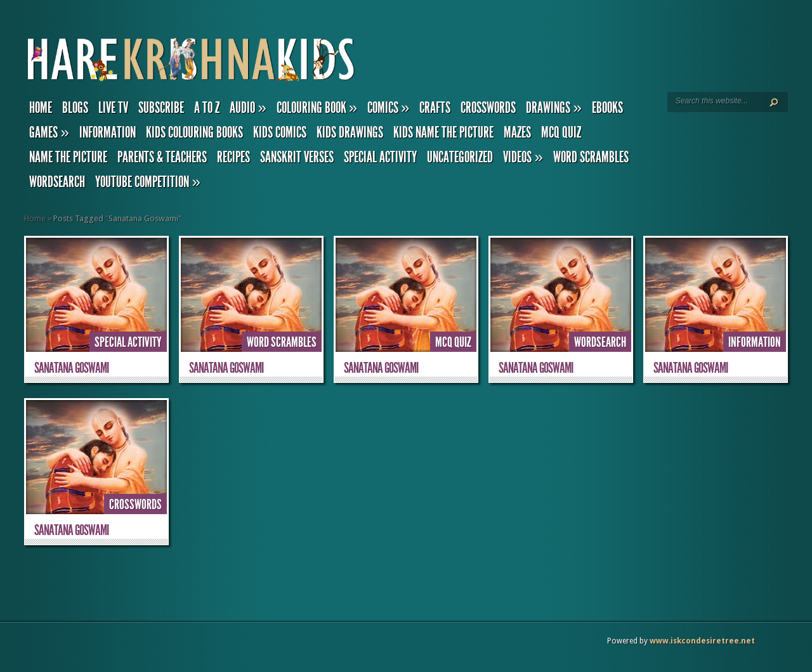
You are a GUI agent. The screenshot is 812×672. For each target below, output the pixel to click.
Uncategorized (460, 157)
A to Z (207, 108)
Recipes (233, 157)
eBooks (607, 108)
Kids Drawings (350, 132)
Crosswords (488, 108)
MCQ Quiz (561, 132)
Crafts (435, 108)
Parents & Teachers (162, 157)
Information (108, 132)
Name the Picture (68, 157)
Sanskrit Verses (297, 157)
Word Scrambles (591, 157)
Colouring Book (317, 108)
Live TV (113, 108)
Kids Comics (280, 132)
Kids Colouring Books (194, 132)
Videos (523, 157)
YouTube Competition (147, 182)
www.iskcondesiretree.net (702, 641)
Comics (388, 108)
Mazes (517, 132)
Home (41, 108)
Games (49, 132)
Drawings (553, 108)
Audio (248, 108)
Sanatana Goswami (71, 368)
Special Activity (380, 157)
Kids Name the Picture (443, 132)
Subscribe (161, 108)
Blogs (75, 108)
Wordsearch (57, 182)
